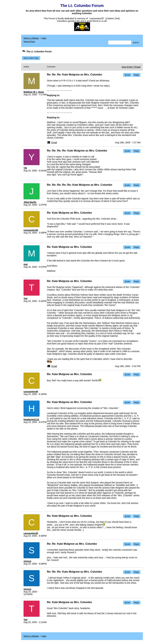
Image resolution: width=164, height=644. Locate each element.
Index (44, 38)
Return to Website (31, 38)
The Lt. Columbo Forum (37, 52)
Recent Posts (29, 42)
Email (54, 143)
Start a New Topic (31, 58)
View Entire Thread (131, 67)
